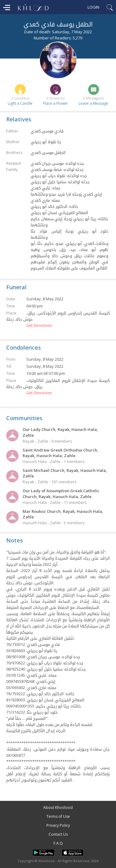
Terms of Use (58, 816)
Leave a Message (93, 103)
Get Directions (39, 326)
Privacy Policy (58, 825)
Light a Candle (20, 103)
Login (93, 7)
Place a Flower (56, 103)
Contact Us (58, 834)
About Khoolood (58, 807)
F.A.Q (58, 843)
